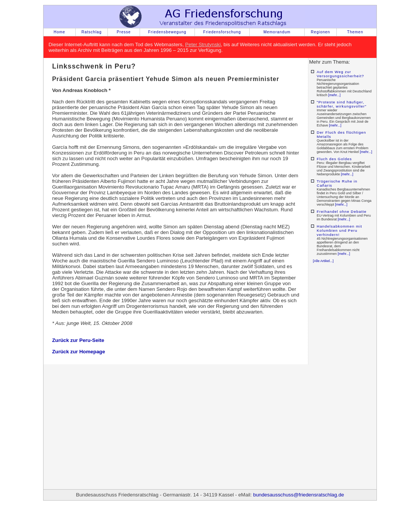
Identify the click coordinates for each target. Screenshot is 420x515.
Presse (124, 32)
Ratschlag (91, 32)
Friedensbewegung (167, 32)
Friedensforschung (222, 32)
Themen (355, 32)
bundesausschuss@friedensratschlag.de (299, 495)
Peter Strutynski (203, 44)
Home (60, 32)
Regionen (321, 32)
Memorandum (277, 32)
